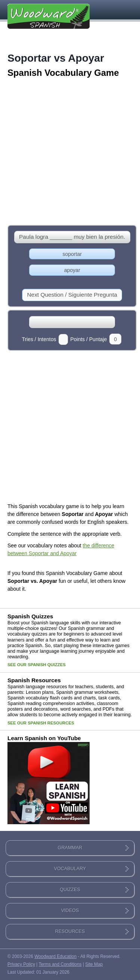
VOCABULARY (70, 869)
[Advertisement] (70, 152)
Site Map (94, 964)
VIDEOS (70, 911)
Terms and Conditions (60, 964)
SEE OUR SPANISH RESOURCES (41, 723)
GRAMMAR (70, 848)
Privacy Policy (21, 964)
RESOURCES (70, 931)
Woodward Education (55, 956)
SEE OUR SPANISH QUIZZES (37, 665)
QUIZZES (70, 890)
